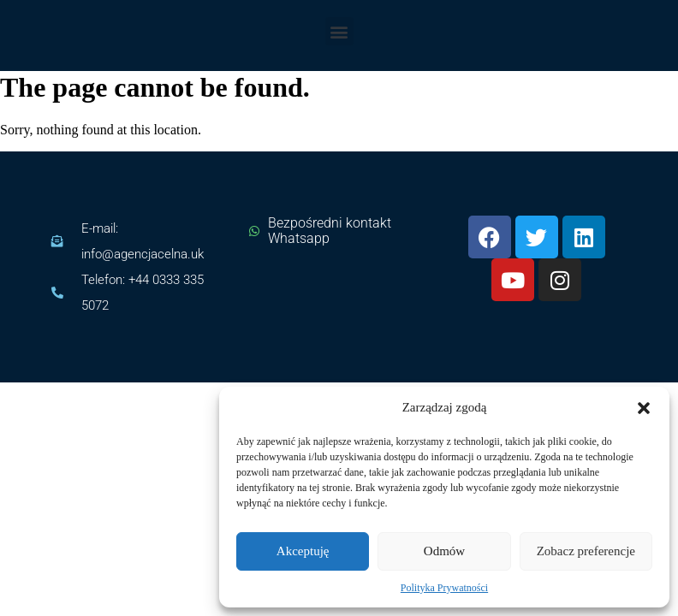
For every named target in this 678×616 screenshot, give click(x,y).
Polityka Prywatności (444, 588)
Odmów (444, 551)
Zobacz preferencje (586, 551)
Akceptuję (303, 551)
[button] (644, 408)
